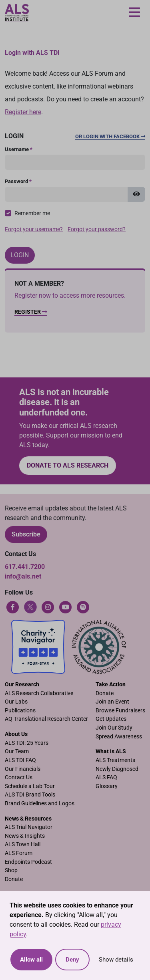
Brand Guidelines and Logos (40, 804)
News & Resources (28, 819)
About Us (16, 734)
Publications (20, 711)
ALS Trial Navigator (29, 827)
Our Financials (23, 769)
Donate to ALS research (68, 465)
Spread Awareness (119, 737)
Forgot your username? (34, 229)
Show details (116, 960)
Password (18, 181)
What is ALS (111, 751)
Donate (105, 693)
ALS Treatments (115, 760)
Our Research (22, 685)
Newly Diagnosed (117, 769)
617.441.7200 (25, 567)
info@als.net (23, 576)
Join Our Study (114, 728)
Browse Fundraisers (120, 711)
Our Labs (16, 702)
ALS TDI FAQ (20, 760)
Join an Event (112, 702)
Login (20, 255)
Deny (72, 960)
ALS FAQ (106, 777)
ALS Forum (19, 853)
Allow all (31, 960)
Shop (11, 870)
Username (19, 149)
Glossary (107, 786)
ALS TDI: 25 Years (27, 743)
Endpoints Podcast (28, 862)
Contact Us (19, 777)
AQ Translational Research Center (46, 719)
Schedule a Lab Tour (30, 786)
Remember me (32, 213)
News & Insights (25, 836)
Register (31, 312)
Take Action (111, 685)
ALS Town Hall (23, 844)
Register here (23, 112)
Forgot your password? (97, 229)
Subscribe (26, 534)
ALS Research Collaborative (39, 693)
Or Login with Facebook (110, 136)
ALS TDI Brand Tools (30, 795)
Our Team (17, 751)
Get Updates (111, 719)
